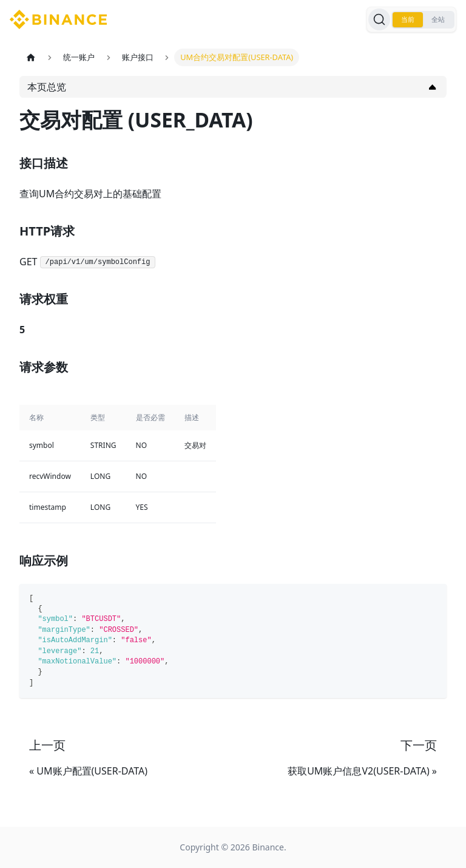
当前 (408, 19)
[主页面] (31, 57)
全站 (438, 19)
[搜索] (379, 19)
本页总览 (47, 87)
